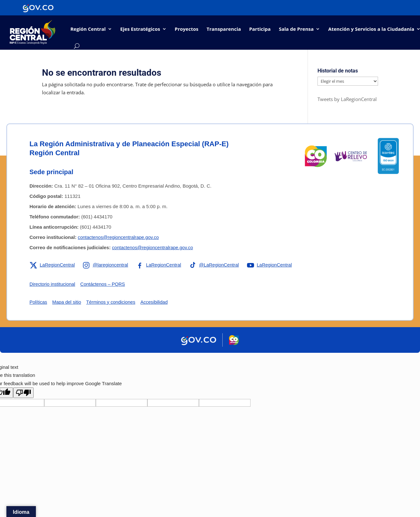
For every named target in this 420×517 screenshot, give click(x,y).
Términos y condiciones (113, 302)
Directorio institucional (53, 284)
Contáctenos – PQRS (105, 284)
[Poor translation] (23, 393)
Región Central (88, 29)
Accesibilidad (157, 302)
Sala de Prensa (296, 29)
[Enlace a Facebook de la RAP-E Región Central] (161, 265)
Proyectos (186, 29)
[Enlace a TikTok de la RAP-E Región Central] (218, 265)
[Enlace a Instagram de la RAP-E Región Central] (107, 265)
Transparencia (224, 29)
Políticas (39, 302)
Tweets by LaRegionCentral (347, 99)
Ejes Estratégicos (140, 29)
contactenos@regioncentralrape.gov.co (119, 237)
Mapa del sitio (68, 302)
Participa (260, 29)
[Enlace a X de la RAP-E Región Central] (53, 265)
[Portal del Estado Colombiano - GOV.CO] (38, 8)
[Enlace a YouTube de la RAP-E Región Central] (274, 265)
